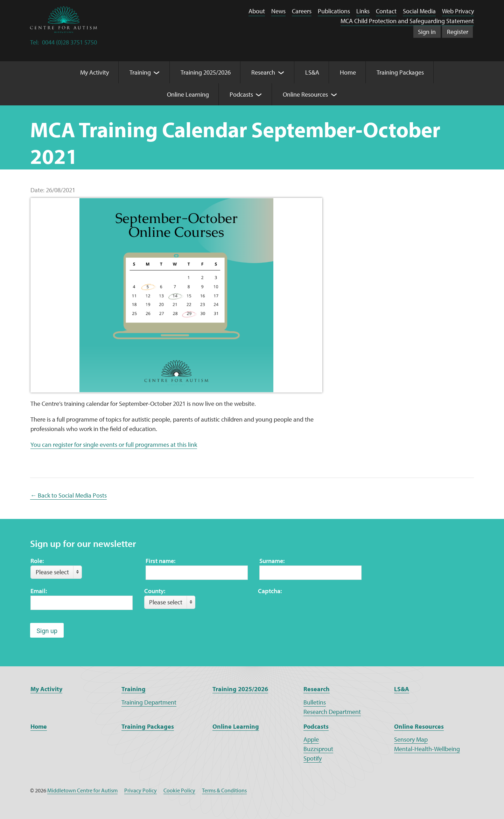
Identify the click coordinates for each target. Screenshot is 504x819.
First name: (160, 561)
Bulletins (315, 702)
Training (134, 689)
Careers (302, 11)
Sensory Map (411, 739)
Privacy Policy (141, 790)
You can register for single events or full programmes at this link (114, 445)
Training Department (149, 702)
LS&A (402, 689)
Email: (39, 591)
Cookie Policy (179, 790)
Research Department (332, 712)
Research (317, 689)
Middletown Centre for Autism (82, 790)
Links (363, 11)
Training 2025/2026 (240, 689)
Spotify (313, 758)
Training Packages (148, 726)
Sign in (427, 32)
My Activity (46, 689)
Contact (386, 11)
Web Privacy (458, 11)
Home (39, 726)
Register (458, 32)
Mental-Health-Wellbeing (427, 749)
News (278, 11)
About (257, 11)
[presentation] (311, 609)
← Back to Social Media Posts (68, 495)
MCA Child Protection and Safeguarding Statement (407, 21)
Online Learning (236, 726)
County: (155, 591)
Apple (311, 739)
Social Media (419, 11)
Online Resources (419, 726)
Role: (37, 561)
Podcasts (316, 726)
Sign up (47, 631)
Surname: (272, 561)
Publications (334, 11)
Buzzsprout (318, 749)
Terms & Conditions (224, 790)
